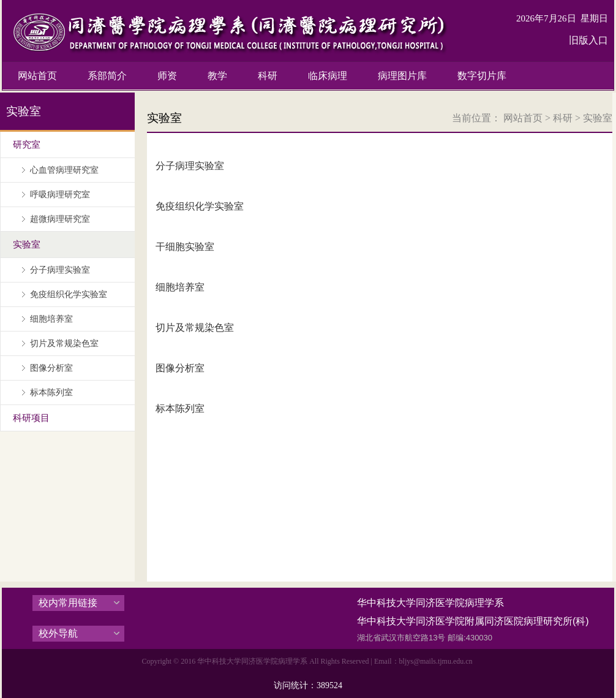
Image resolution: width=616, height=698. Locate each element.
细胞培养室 (180, 287)
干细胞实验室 (185, 247)
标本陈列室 (180, 408)
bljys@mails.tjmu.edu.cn (436, 661)
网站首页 (523, 118)
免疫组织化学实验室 (200, 206)
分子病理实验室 (190, 166)
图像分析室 (180, 368)
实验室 (598, 118)
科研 (563, 118)
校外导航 (58, 633)
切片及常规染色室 (195, 328)
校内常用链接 (68, 603)
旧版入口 (588, 40)
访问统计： (308, 685)
